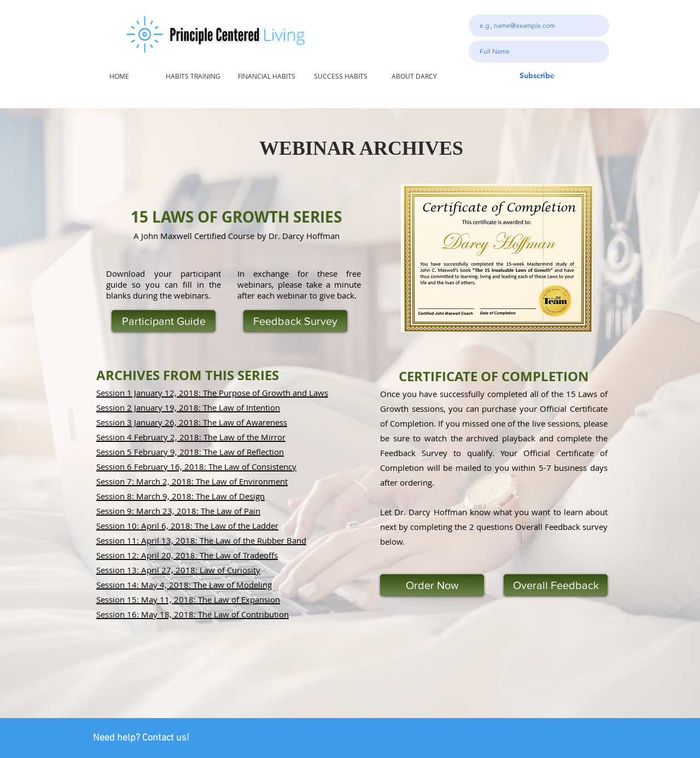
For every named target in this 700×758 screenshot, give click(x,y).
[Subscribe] (537, 76)
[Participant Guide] (164, 321)
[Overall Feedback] (556, 585)
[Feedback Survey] (295, 321)
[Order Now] (432, 585)
